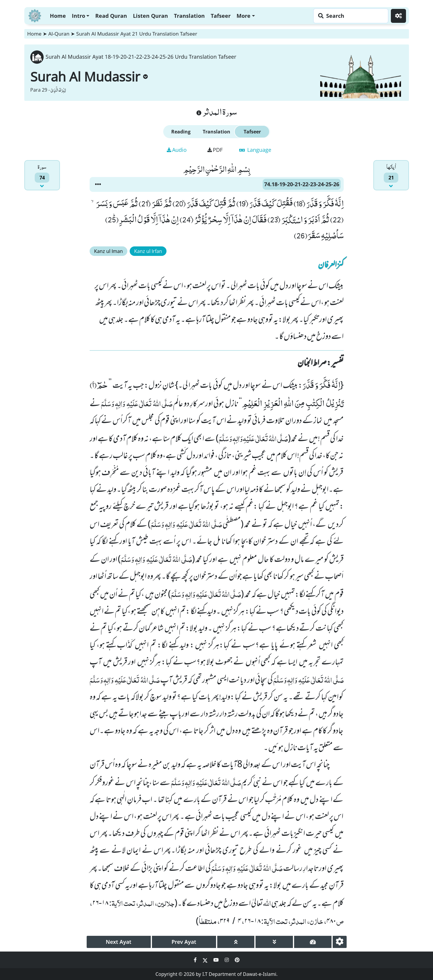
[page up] (236, 942)
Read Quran (111, 16)
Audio (177, 150)
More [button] (244, 16)
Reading (181, 132)
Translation (189, 16)
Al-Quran (59, 34)
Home (58, 16)
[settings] (340, 942)
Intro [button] (78, 16)
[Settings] (398, 16)
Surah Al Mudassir (89, 77)
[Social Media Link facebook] (196, 960)
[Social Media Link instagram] (227, 960)
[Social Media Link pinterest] (237, 960)
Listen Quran (150, 16)
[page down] (274, 942)
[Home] (35, 15)
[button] (98, 184)
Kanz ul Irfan (148, 251)
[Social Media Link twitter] (206, 960)
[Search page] (349, 16)
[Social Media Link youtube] (217, 960)
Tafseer (221, 16)
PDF (215, 150)
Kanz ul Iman (108, 251)
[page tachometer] (313, 942)
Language (255, 150)
